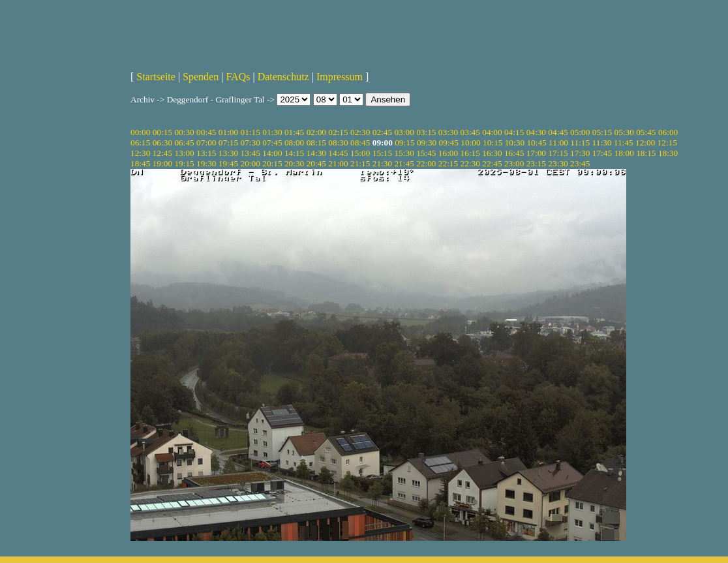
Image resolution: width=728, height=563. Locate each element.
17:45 (602, 153)
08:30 (338, 143)
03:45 (470, 132)
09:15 (404, 143)
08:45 (360, 143)
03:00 (404, 132)
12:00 (645, 143)
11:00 (558, 143)
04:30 (536, 132)
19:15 (184, 163)
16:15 (470, 153)
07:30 (250, 143)
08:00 (294, 143)
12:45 (162, 153)
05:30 (624, 132)
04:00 (492, 132)
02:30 (360, 132)
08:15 (316, 143)
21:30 (382, 163)
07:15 (228, 143)
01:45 (294, 132)
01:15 (250, 132)
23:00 (514, 163)
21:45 (404, 163)
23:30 (558, 163)
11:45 (624, 143)
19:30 (206, 163)
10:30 (515, 143)
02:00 (316, 132)
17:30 (580, 153)
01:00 (228, 132)
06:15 (140, 143)
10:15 (493, 143)
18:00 (624, 153)
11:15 (580, 143)
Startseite (156, 77)
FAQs (238, 77)
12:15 (667, 143)
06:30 (162, 143)
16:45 (514, 153)
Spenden (201, 77)
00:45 (206, 132)
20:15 (272, 163)
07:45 (272, 143)
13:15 (206, 153)
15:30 (404, 153)
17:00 (536, 153)
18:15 (646, 153)
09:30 (427, 143)
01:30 (272, 132)
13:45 (250, 153)
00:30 (184, 132)
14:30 (316, 153)
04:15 (514, 132)
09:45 (449, 143)
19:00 (162, 163)
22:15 (448, 163)
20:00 (250, 163)
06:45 (184, 143)
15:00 (360, 153)
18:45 (140, 163)
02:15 (338, 132)
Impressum (340, 77)
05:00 (580, 132)
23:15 (536, 163)
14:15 (294, 153)
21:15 (360, 163)
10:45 (536, 143)
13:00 (184, 153)
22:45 (492, 163)
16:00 (448, 153)
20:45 (316, 163)
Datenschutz (283, 77)
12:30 (140, 153)
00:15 (162, 132)
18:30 (668, 153)
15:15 (382, 153)
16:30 (492, 153)
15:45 (426, 153)
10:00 (470, 143)
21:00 (338, 163)
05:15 (602, 132)
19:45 (228, 163)
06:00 (668, 132)
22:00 (426, 163)
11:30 (602, 143)
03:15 (426, 132)
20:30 (294, 163)
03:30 (448, 132)
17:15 (558, 153)
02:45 (382, 132)
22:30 (470, 163)
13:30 (228, 153)
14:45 (338, 153)
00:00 (140, 132)
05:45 (646, 132)
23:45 (580, 163)
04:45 (558, 132)
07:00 (206, 143)
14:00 (272, 153)
